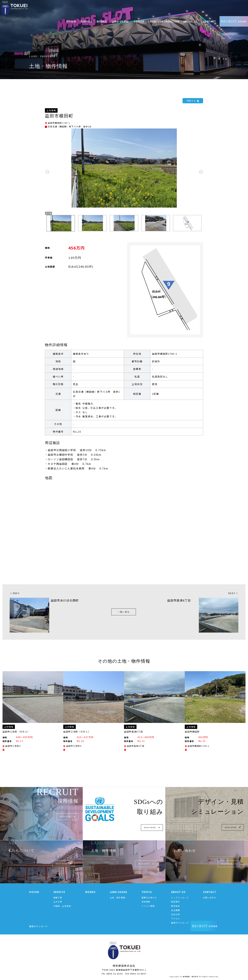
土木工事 (58, 902)
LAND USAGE (119, 893)
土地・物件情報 (118, 898)
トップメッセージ (180, 898)
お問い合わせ (210, 898)
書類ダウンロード (180, 923)
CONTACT (210, 893)
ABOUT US (178, 893)
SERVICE (59, 893)
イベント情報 (148, 906)
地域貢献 (146, 902)
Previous (47, 172)
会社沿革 (176, 915)
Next (201, 172)
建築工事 (58, 898)
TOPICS (147, 893)
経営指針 (176, 906)
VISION (34, 893)
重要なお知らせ (149, 898)
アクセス (175, 919)
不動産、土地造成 (62, 906)
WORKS (90, 893)
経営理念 (176, 902)
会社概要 (176, 911)
